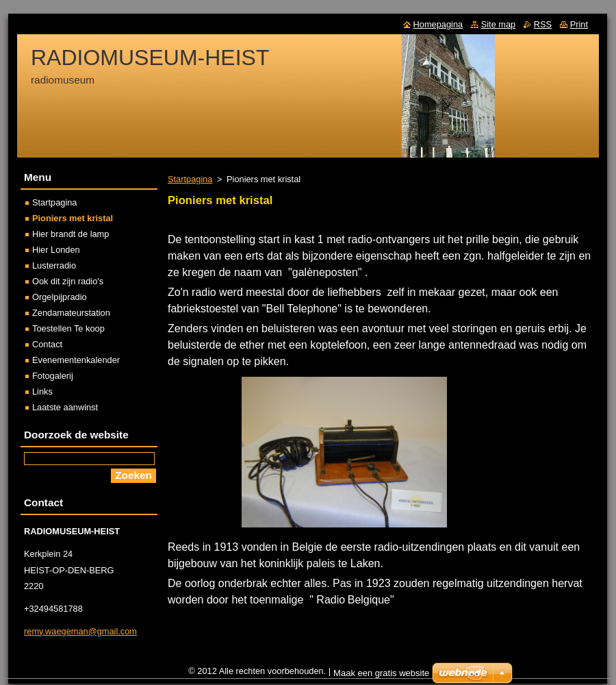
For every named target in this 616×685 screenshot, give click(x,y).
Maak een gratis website (381, 673)
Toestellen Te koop (68, 328)
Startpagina (190, 179)
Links (42, 391)
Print (579, 24)
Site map (499, 24)
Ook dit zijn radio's (68, 281)
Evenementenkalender (76, 360)
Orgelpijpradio (60, 297)
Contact (47, 344)
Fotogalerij (53, 376)
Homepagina (438, 24)
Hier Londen (56, 250)
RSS (543, 24)
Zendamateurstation (71, 313)
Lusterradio (54, 265)
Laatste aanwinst (65, 407)
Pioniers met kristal (73, 218)
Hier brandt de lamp (70, 234)
